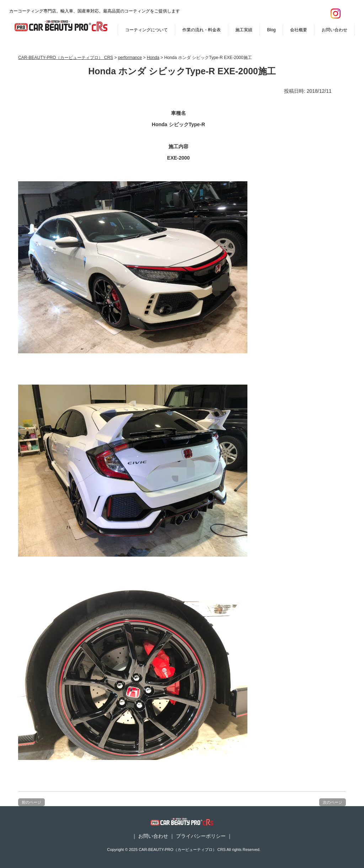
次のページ (333, 802)
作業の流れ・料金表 (202, 30)
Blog (271, 30)
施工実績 (244, 30)
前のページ (31, 802)
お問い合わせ (334, 30)
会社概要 (299, 30)
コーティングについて (146, 30)
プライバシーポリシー (201, 836)
